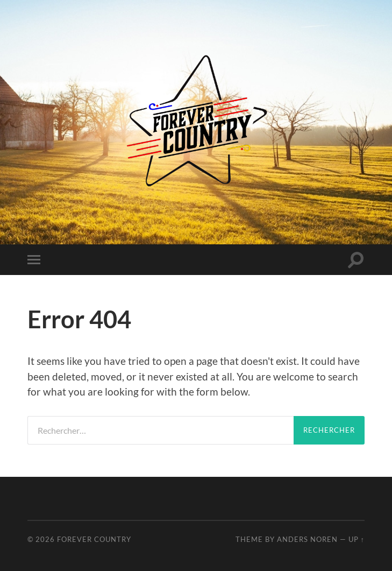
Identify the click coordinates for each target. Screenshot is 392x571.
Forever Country (94, 539)
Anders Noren (307, 539)
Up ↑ (357, 539)
